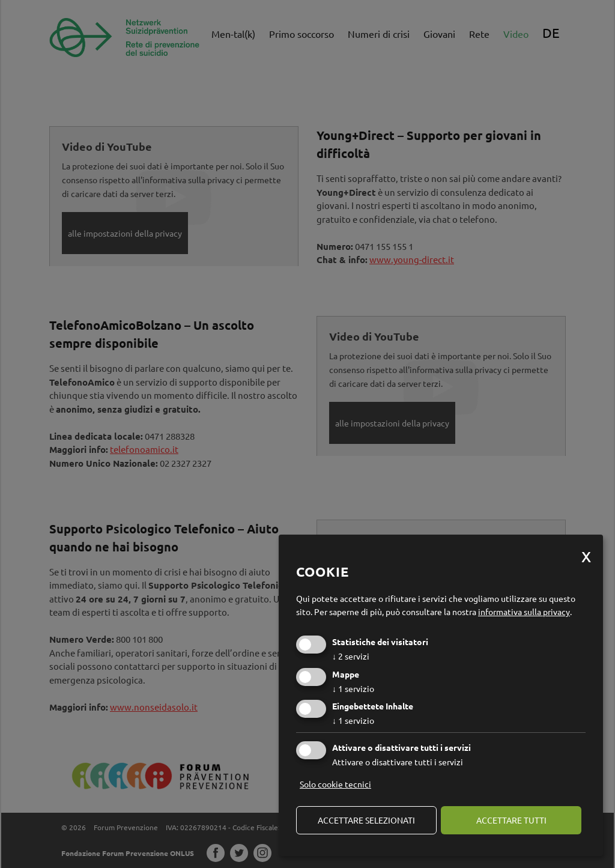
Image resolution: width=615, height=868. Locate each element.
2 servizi (351, 656)
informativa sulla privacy (524, 612)
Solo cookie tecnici (335, 784)
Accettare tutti (511, 820)
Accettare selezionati (366, 820)
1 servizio (353, 688)
